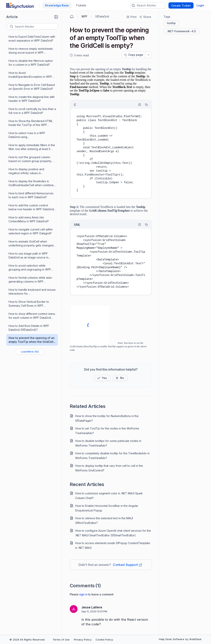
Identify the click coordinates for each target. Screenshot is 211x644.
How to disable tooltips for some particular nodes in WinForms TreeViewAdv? (108, 443)
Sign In (83, 594)
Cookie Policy (104, 640)
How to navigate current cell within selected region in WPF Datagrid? (31, 231)
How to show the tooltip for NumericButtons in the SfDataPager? (107, 418)
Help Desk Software (172, 639)
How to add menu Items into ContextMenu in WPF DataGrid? (29, 219)
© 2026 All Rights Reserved (27, 640)
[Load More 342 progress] (30, 352)
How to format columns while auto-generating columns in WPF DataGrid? (31, 280)
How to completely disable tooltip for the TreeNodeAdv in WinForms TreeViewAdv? (112, 456)
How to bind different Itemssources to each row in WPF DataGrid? (31, 195)
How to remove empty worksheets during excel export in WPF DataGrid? (31, 51)
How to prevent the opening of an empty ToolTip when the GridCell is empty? (32, 340)
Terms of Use (61, 640)
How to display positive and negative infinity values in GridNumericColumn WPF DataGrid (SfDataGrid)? (31, 171)
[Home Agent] (72, 17)
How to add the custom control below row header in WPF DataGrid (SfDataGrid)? (31, 207)
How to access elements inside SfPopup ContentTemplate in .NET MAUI (113, 545)
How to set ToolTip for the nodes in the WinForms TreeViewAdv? (107, 431)
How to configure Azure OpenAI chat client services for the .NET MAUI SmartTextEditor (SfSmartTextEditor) (113, 533)
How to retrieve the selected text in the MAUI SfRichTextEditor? (104, 521)
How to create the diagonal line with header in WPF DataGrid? (32, 99)
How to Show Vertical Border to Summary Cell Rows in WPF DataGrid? (29, 304)
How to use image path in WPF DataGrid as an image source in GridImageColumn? (28, 256)
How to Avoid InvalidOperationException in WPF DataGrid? (30, 75)
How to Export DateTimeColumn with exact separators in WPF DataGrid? (32, 39)
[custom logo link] (20, 5)
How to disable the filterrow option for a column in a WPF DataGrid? (31, 63)
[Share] (145, 17)
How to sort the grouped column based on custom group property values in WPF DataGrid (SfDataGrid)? (30, 159)
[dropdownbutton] (148, 55)
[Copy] (145, 105)
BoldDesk (196, 639)
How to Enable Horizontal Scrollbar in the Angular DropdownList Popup (107, 508)
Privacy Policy (83, 640)
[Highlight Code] (138, 105)
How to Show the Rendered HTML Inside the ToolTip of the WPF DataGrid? (31, 123)
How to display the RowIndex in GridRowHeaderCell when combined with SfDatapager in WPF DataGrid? (32, 183)
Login (200, 5)
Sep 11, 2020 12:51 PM (94, 611)
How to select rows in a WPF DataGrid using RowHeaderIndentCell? (27, 135)
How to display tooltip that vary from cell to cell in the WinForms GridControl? (109, 468)
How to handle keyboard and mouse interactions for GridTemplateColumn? (32, 292)
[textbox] (36, 26)
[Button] (120, 378)
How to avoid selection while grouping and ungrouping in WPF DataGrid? (30, 268)
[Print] (132, 17)
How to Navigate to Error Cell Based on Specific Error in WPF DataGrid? (32, 87)
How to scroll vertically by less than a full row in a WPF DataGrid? (32, 111)
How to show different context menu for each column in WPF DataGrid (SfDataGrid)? (32, 316)
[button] (56, 17)
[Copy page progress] (133, 55)
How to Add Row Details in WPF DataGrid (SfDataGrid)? (29, 328)
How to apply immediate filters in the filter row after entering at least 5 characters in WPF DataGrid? (32, 147)
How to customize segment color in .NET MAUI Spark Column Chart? (109, 496)
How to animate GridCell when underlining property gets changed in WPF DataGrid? (31, 244)
